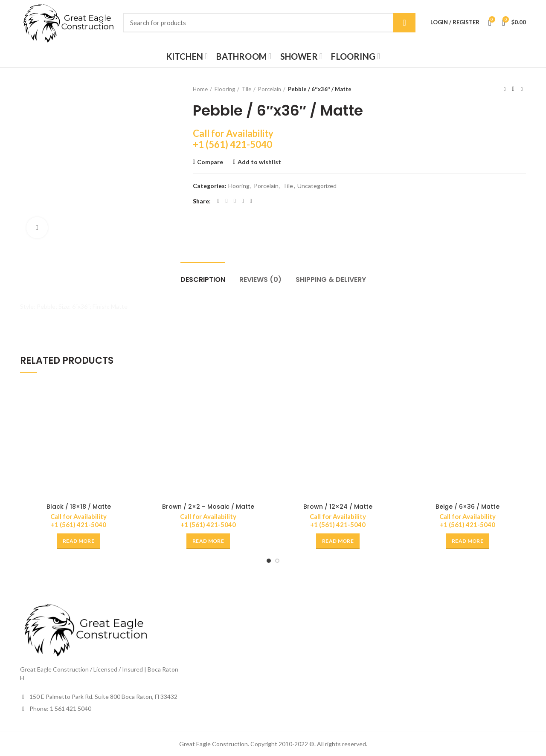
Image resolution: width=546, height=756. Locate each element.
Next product (522, 89)
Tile (247, 89)
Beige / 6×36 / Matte (468, 507)
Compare (210, 162)
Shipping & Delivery (331, 280)
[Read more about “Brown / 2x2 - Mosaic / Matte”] (208, 541)
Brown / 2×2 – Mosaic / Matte (208, 507)
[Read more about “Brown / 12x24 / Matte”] (338, 541)
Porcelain (270, 89)
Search (404, 23)
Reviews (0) (260, 280)
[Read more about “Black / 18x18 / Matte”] (78, 541)
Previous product (505, 89)
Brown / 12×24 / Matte (338, 507)
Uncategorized (317, 186)
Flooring (225, 89)
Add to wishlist (259, 162)
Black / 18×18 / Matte (79, 507)
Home (200, 89)
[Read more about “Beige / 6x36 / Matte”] (468, 541)
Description (203, 280)
